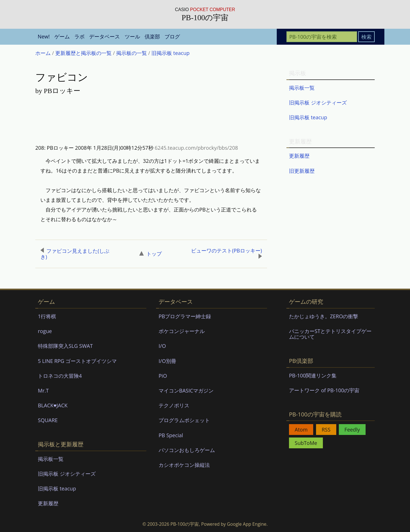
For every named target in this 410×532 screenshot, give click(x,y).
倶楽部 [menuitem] (152, 36)
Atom (301, 430)
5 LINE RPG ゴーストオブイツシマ (77, 361)
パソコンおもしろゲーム (187, 450)
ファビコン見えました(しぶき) (75, 254)
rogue (45, 331)
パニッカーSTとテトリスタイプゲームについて (330, 334)
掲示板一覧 (302, 88)
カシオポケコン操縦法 (184, 465)
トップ (150, 254)
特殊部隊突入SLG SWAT (65, 346)
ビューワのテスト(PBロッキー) (226, 253)
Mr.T (43, 391)
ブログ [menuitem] (172, 36)
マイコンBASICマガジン (186, 391)
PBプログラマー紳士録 (185, 316)
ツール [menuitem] (132, 36)
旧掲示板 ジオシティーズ (318, 102)
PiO (163, 376)
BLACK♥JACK (53, 405)
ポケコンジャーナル (182, 331)
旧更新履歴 (302, 171)
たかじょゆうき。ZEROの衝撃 (324, 316)
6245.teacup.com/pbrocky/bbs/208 (196, 148)
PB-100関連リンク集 (313, 375)
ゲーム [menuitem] (62, 36)
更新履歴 (299, 156)
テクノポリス (174, 405)
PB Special (171, 435)
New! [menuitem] (44, 36)
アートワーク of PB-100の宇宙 (324, 390)
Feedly (352, 430)
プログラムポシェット (184, 420)
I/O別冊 (167, 361)
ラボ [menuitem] (79, 36)
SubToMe (306, 443)
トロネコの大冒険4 (60, 376)
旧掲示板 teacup (308, 117)
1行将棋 (47, 316)
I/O (162, 346)
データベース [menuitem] (104, 36)
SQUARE (48, 420)
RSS (326, 430)
